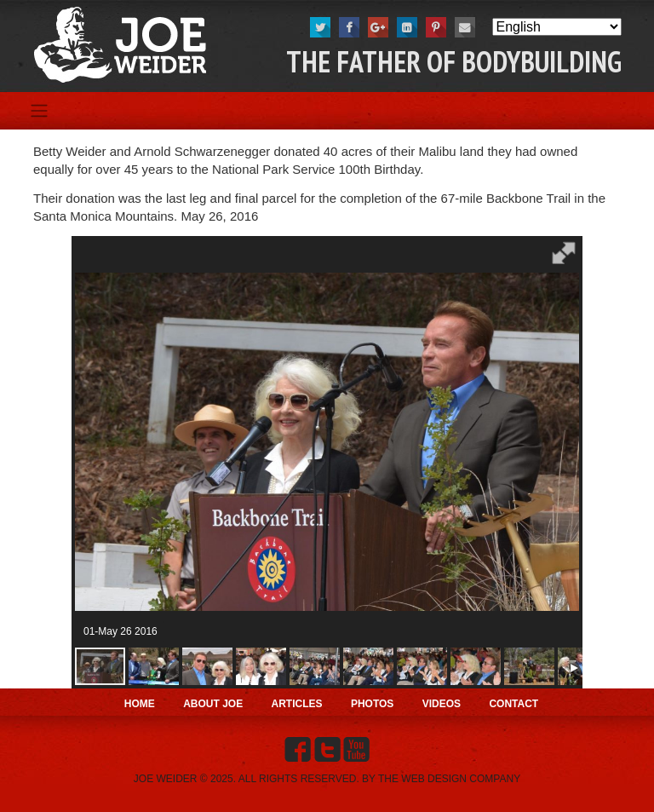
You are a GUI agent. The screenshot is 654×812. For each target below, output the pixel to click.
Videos (442, 704)
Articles (297, 704)
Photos (372, 704)
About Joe (213, 704)
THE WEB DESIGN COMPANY (449, 779)
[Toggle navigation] (39, 111)
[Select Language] (557, 27)
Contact (513, 704)
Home (140, 704)
